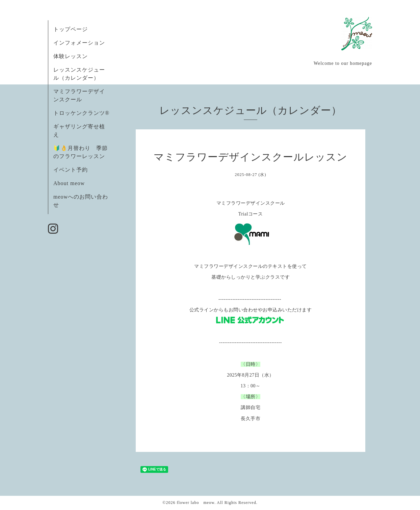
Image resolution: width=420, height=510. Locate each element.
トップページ (71, 29)
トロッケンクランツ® (81, 113)
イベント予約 (71, 170)
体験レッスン (71, 56)
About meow (69, 183)
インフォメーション (79, 43)
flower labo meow (195, 503)
